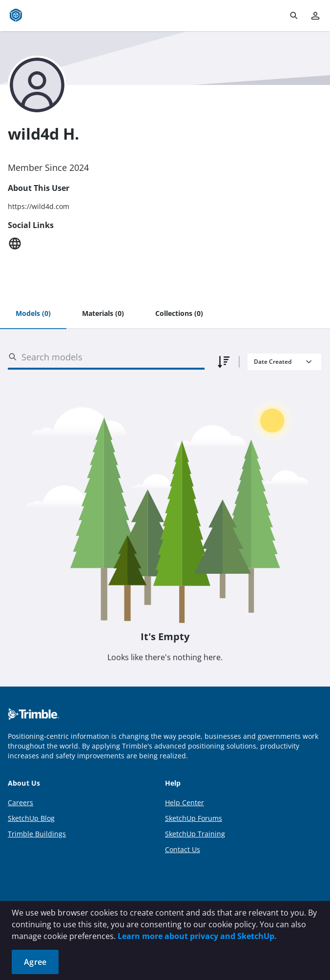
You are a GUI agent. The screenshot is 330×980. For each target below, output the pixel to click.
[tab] (33, 314)
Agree (35, 962)
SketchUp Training (195, 834)
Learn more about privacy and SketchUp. (197, 936)
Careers (21, 803)
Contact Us (183, 849)
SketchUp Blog (31, 818)
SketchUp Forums (194, 818)
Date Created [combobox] (273, 362)
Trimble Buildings (37, 834)
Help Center (185, 803)
